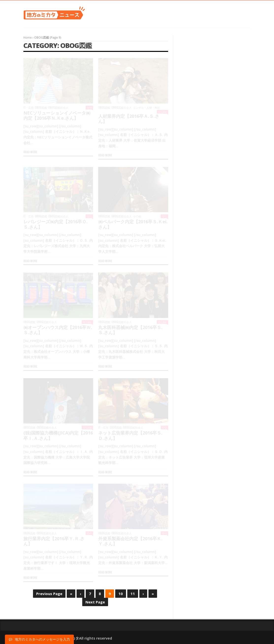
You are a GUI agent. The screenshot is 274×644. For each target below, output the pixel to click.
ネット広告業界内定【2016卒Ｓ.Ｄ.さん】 (130, 435)
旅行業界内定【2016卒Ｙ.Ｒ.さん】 (54, 541)
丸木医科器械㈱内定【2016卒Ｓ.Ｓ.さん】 (130, 330)
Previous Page (49, 594)
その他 (137, 216)
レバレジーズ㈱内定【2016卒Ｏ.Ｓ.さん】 (56, 224)
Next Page (95, 602)
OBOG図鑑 (41, 108)
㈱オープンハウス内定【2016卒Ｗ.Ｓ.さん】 (58, 330)
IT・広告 (29, 108)
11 (133, 594)
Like (162, 112)
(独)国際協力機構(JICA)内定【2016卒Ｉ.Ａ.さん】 (58, 435)
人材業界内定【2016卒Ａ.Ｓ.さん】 (129, 119)
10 (121, 594)
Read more (30, 152)
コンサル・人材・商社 (146, 108)
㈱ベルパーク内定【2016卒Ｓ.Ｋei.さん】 (133, 224)
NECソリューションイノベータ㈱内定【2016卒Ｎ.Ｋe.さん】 (57, 116)
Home (28, 37)
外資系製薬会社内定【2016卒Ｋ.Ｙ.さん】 (130, 541)
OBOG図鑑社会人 (58, 108)
